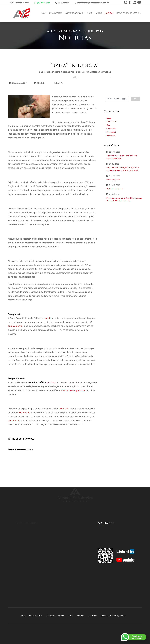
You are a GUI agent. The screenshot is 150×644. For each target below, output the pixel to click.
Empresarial (111, 132)
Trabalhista (111, 136)
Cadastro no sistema (115, 189)
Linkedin (134, 2)
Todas (109, 118)
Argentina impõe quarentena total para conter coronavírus (122, 157)
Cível (108, 125)
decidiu (47, 318)
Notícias (106, 13)
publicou (51, 382)
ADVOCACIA (111, 121)
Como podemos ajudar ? (125, 13)
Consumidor (111, 128)
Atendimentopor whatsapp (137, 637)
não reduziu (24, 413)
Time (86, 13)
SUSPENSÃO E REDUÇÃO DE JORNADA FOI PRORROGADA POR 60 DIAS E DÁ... (123, 169)
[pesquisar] (117, 99)
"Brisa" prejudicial (113, 180)
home (40, 13)
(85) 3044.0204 (63, 3)
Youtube (139, 2)
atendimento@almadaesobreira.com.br (93, 3)
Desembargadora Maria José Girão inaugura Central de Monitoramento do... (124, 199)
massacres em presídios (73, 390)
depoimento (14, 421)
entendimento (15, 326)
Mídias (95, 13)
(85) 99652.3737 (43, 3)
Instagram (126, 2)
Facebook (130, 2)
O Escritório (52, 13)
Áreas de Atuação (71, 13)
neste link (64, 409)
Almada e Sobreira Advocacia (22, 13)
